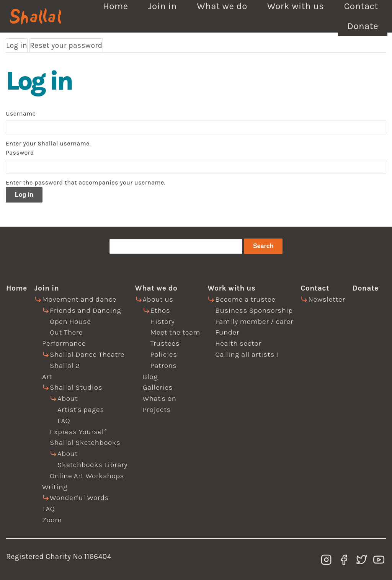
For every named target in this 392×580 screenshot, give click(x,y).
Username (21, 114)
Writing (55, 487)
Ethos (160, 310)
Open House (70, 321)
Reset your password (66, 45)
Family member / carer (254, 321)
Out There (66, 332)
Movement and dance (79, 299)
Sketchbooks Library (92, 465)
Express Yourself (78, 432)
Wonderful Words (79, 497)
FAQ (64, 421)
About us (158, 299)
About (68, 398)
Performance (64, 343)
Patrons (164, 365)
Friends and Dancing (85, 310)
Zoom (52, 520)
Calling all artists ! (247, 354)
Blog (150, 377)
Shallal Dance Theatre (87, 354)
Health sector (238, 343)
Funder (227, 332)
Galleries (158, 387)
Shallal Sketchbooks (85, 442)
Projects (157, 409)
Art (47, 377)
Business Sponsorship (254, 310)
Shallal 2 (65, 365)
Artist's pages (81, 409)
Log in (17, 46)
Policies (164, 354)
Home (17, 288)
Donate (363, 26)
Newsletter (327, 299)
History (163, 321)
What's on (160, 398)
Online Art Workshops (87, 476)
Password (20, 153)
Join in (47, 288)
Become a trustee (245, 299)
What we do (156, 288)
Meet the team (175, 332)
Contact (315, 288)
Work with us (231, 288)
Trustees (165, 343)
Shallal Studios (76, 387)
